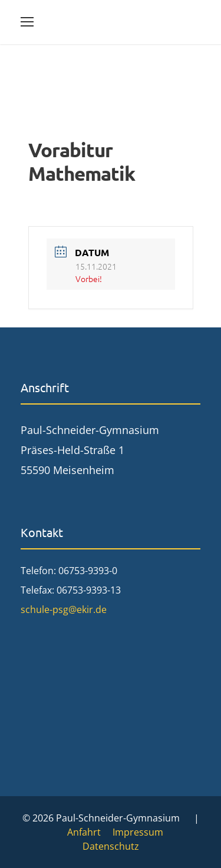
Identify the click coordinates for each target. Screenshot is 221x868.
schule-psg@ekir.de (64, 609)
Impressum (138, 832)
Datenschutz (111, 846)
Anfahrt (84, 832)
